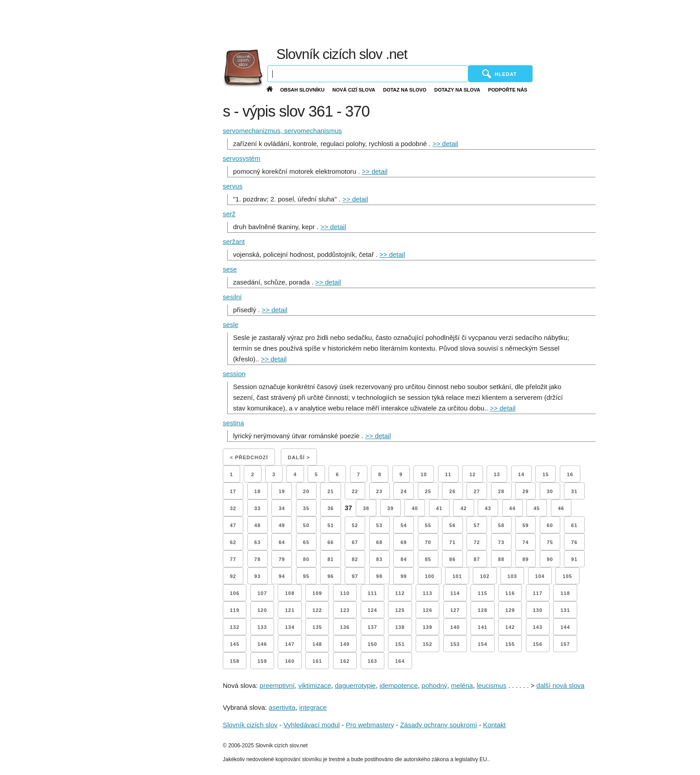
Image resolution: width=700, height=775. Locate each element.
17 (233, 491)
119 (235, 610)
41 (439, 508)
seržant (234, 241)
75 (550, 542)
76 (574, 542)
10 (424, 474)
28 (501, 491)
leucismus (492, 685)
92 (233, 576)
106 (235, 593)
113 (427, 593)
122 (317, 610)
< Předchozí (249, 457)
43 (488, 508)
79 (282, 559)
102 (485, 576)
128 (482, 610)
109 (317, 593)
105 (567, 576)
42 (463, 508)
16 (570, 474)
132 (235, 627)
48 (258, 525)
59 (525, 525)
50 (306, 525)
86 (452, 559)
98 (379, 576)
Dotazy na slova (457, 90)
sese (230, 269)
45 (537, 508)
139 (427, 627)
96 (330, 576)
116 (510, 593)
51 (330, 525)
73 (501, 542)
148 (317, 644)
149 (345, 644)
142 (510, 627)
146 (262, 644)
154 (482, 644)
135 (317, 627)
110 (345, 593)
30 (550, 491)
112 (400, 593)
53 (379, 525)
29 (525, 491)
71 (452, 542)
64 (282, 542)
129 (510, 610)
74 (525, 542)
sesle (231, 325)
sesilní (232, 297)
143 (538, 627)
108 (290, 593)
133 (262, 627)
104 (540, 576)
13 (497, 474)
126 (427, 610)
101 (457, 576)
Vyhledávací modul (312, 725)
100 (430, 576)
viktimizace (315, 685)
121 (290, 610)
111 (373, 593)
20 (306, 491)
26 (452, 491)
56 (452, 525)
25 (428, 491)
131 (565, 610)
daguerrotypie (355, 685)
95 (306, 576)
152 (427, 644)
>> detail (446, 144)
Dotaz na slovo (405, 90)
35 (306, 508)
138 (400, 627)
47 (233, 525)
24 (404, 491)
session (234, 374)
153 (455, 644)
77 (233, 559)
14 (521, 474)
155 (510, 644)
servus (233, 186)
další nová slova (561, 685)
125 (400, 610)
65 (306, 542)
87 (477, 559)
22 (355, 491)
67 (355, 542)
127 (455, 610)
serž (229, 214)
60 (550, 525)
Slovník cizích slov (250, 725)
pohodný (434, 685)
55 (428, 525)
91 (574, 559)
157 (565, 644)
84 (404, 559)
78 (258, 559)
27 (477, 491)
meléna (462, 685)
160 (290, 661)
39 (391, 508)
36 (330, 508)
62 (233, 542)
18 (258, 491)
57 (477, 525)
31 (574, 491)
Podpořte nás (508, 90)
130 (538, 610)
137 (373, 627)
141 (482, 627)
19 (282, 491)
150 (373, 644)
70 (428, 542)
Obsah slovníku (302, 90)
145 (235, 644)
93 (258, 576)
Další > (299, 457)
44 (512, 508)
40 (415, 508)
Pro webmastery (370, 725)
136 (345, 627)
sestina (233, 423)
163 (373, 661)
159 (262, 661)
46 (561, 508)
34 (282, 508)
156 (538, 644)
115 (482, 593)
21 (330, 491)
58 (501, 525)
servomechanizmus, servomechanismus (282, 131)
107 (262, 593)
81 (330, 559)
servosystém (242, 158)
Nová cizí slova (354, 90)
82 (355, 559)
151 (400, 644)
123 (345, 610)
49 (282, 525)
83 (379, 559)
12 (472, 474)
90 (550, 559)
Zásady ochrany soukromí (439, 725)
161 (317, 661)
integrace (313, 707)
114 (455, 593)
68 (379, 542)
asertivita (282, 707)
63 (258, 542)
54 (404, 525)
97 (355, 576)
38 (366, 508)
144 (565, 627)
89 (525, 559)
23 (379, 491)
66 (330, 542)
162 (345, 661)
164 (400, 661)
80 (306, 559)
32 (233, 508)
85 (428, 559)
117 (538, 593)
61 (574, 525)
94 (282, 576)
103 (512, 576)
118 (565, 593)
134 (290, 627)
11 (448, 474)
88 (501, 559)
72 (477, 542)
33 (258, 508)
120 (262, 610)
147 (290, 644)
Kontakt (494, 725)
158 (235, 661)
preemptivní (277, 685)
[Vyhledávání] (368, 74)
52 (355, 525)
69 (404, 542)
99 (404, 576)
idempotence (399, 685)
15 (546, 474)
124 (373, 610)
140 (455, 627)
